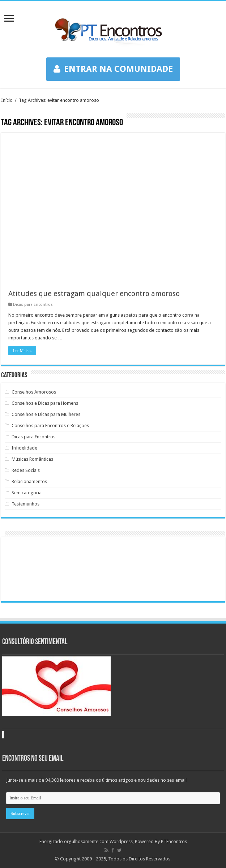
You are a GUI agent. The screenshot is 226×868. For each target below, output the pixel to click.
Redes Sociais (26, 470)
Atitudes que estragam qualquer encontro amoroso (94, 294)
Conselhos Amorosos (34, 392)
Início (7, 100)
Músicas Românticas (32, 459)
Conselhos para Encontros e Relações (50, 426)
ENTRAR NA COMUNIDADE (113, 69)
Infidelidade (24, 448)
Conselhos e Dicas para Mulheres (46, 414)
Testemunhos (25, 504)
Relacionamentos (29, 481)
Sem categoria (27, 493)
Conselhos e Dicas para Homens (45, 403)
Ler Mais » (22, 351)
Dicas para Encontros (33, 305)
